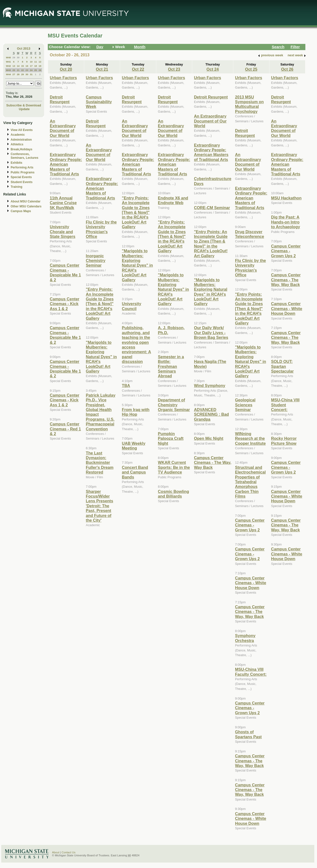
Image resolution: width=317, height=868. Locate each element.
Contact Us (69, 852)
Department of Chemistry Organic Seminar (174, 405)
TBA (126, 386)
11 (36, 62)
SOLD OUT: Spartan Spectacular (283, 366)
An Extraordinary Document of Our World (63, 128)
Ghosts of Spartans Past (248, 734)
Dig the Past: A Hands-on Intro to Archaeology (286, 222)
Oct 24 (213, 69)
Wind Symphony (210, 386)
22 (22, 70)
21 (18, 70)
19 (40, 66)
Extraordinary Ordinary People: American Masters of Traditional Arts (66, 164)
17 (31, 66)
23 (27, 70)
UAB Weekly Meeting (134, 446)
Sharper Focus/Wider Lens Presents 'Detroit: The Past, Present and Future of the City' (100, 506)
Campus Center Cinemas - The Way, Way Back (213, 463)
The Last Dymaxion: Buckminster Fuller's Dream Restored (100, 463)
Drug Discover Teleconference (250, 234)
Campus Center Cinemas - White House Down (251, 583)
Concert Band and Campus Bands (135, 472)
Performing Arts (22, 167)
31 (31, 74)
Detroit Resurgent (60, 99)
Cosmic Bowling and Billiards (174, 494)
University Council (132, 306)
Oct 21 (102, 69)
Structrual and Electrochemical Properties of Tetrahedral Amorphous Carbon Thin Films (250, 482)
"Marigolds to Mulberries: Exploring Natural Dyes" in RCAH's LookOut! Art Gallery (101, 357)
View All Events (22, 130)
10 (31, 62)
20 (14, 70)
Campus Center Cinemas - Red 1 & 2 (65, 429)
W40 (8, 57)
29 (14, 57)
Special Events (21, 177)
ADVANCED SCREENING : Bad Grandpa (211, 414)
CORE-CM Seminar (212, 208)
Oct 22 (138, 69)
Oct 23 (174, 69)
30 (18, 57)
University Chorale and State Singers (63, 232)
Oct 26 (287, 69)
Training (16, 187)
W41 (8, 62)
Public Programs (23, 172)
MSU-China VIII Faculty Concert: (251, 672)
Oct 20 (66, 69)
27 (14, 74)
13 (14, 66)
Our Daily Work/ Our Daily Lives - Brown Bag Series (211, 333)
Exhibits (16, 163)
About (56, 852)
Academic (18, 135)
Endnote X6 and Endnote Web (173, 200)
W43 (8, 70)
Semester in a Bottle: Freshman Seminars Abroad (171, 366)
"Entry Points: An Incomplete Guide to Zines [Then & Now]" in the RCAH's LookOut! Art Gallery (100, 304)
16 (27, 66)
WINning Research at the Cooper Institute (250, 438)
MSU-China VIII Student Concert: (285, 405)
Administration (21, 140)
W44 (8, 74)
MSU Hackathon (286, 198)
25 (36, 70)
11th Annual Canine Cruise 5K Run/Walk (63, 203)
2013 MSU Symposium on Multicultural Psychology (249, 104)
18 (36, 66)
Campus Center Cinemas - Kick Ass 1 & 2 (65, 304)
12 (40, 62)
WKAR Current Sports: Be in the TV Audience (174, 467)
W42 (8, 66)
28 (18, 74)
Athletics (17, 144)
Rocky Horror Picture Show (284, 441)
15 (22, 66)
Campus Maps (21, 211)
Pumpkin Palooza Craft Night (171, 438)
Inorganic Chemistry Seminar (96, 261)
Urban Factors (63, 78)
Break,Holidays (22, 149)
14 (18, 66)
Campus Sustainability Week (99, 102)
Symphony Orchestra (245, 638)
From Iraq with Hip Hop (136, 412)
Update (24, 109)
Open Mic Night (209, 438)
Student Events (22, 182)
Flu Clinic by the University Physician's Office (101, 229)
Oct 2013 (24, 48)
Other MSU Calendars (26, 206)
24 (31, 70)
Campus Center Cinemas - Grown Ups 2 (250, 525)
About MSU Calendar (26, 201)
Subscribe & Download (24, 105)
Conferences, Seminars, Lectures (25, 156)
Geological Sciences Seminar (245, 405)
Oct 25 (251, 69)
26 (40, 70)
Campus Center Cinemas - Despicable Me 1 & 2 (65, 272)
